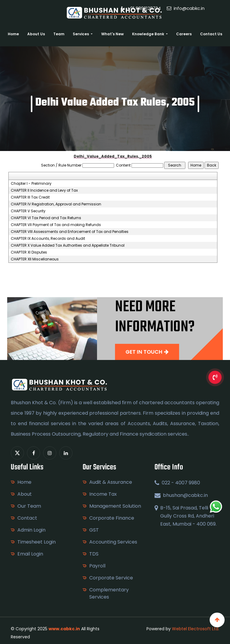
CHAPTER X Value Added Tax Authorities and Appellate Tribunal (68, 245)
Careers (184, 34)
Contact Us (211, 34)
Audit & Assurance (111, 482)
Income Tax (103, 494)
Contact (27, 518)
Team (59, 34)
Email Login (30, 554)
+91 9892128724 (141, 8)
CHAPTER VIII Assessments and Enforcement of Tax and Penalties (70, 232)
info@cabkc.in (186, 8)
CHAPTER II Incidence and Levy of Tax (44, 190)
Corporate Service (111, 578)
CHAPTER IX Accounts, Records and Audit (48, 239)
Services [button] (81, 34)
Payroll (97, 566)
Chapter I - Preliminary (31, 184)
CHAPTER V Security (28, 211)
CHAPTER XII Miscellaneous (35, 259)
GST (94, 530)
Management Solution (115, 506)
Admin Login (31, 530)
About (25, 494)
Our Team (29, 506)
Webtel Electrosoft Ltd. (196, 629)
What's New (112, 34)
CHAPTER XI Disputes (29, 252)
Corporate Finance (112, 518)
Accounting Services (113, 542)
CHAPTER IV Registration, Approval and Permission (56, 204)
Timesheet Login (37, 542)
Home (13, 34)
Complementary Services (109, 593)
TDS (94, 554)
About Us (36, 34)
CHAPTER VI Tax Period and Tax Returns (46, 218)
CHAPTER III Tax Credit (30, 197)
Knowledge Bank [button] (149, 34)
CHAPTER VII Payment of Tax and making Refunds (56, 225)
